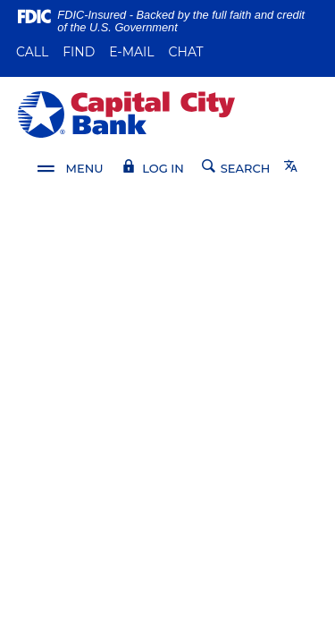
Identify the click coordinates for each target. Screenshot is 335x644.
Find (79, 52)
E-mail (131, 52)
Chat (186, 52)
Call (32, 52)
